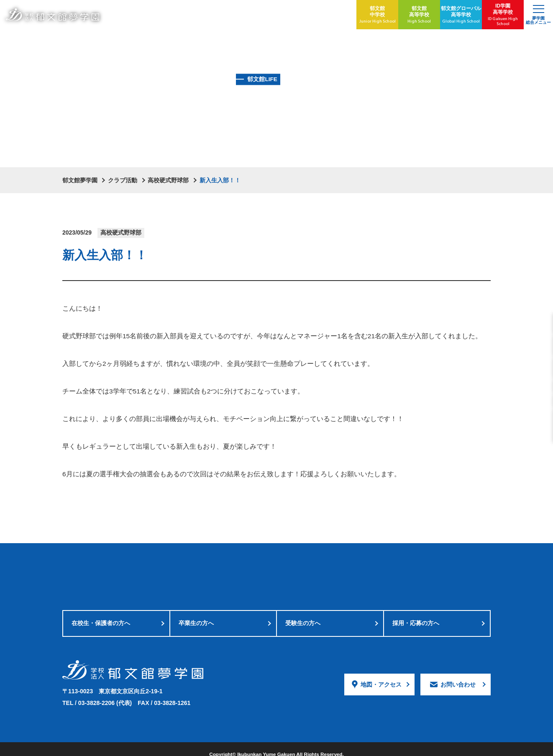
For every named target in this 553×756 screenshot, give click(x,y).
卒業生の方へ (196, 614)
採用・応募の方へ (416, 614)
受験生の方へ (303, 614)
